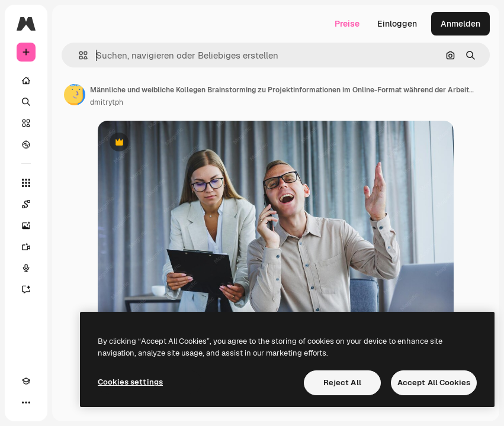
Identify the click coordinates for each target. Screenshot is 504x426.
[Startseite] (26, 80)
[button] (78, 55)
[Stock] (26, 123)
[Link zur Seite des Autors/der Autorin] (75, 95)
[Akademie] (26, 381)
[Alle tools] (26, 183)
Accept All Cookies (434, 383)
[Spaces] (26, 204)
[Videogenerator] (26, 247)
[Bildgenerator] (26, 225)
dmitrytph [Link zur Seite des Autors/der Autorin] (107, 102)
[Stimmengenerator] (26, 268)
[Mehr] (26, 402)
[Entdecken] (26, 144)
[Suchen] (26, 102)
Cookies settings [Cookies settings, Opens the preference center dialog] (130, 382)
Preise (347, 24)
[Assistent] (26, 289)
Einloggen (397, 24)
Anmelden (460, 24)
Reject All (342, 383)
